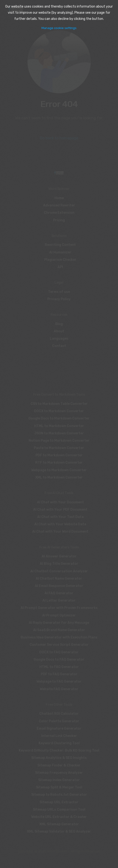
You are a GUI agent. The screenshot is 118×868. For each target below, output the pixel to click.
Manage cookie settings (59, 28)
